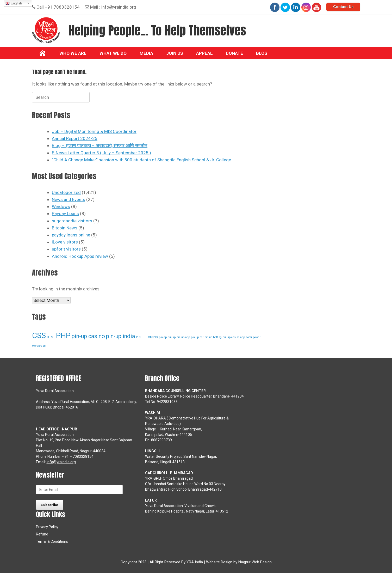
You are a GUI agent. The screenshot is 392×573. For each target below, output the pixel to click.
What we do (113, 53)
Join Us (175, 53)
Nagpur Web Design (255, 562)
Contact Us (343, 7)
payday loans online (71, 235)
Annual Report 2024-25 (75, 138)
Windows (61, 206)
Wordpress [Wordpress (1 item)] (39, 346)
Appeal (204, 53)
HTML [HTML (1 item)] (51, 337)
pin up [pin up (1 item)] (172, 337)
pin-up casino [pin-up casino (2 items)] (88, 336)
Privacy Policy (47, 527)
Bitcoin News (65, 228)
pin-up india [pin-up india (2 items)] (121, 336)
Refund (42, 534)
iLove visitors (65, 242)
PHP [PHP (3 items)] (63, 336)
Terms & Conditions (52, 541)
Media (146, 53)
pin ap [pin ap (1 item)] (163, 337)
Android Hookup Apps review (80, 256)
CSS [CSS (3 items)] (39, 336)
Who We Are (73, 53)
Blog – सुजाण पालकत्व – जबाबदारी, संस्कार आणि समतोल (100, 145)
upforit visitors (66, 249)
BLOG (262, 53)
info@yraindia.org (119, 7)
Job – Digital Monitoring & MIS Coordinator (94, 131)
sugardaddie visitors (72, 221)
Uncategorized (66, 192)
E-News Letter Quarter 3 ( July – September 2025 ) (101, 153)
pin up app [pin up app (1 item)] (183, 337)
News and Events (69, 199)
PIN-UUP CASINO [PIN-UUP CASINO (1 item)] (147, 337)
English (14, 3)
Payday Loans (65, 214)
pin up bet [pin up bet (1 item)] (197, 337)
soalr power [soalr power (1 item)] (253, 337)
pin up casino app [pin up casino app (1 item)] (234, 337)
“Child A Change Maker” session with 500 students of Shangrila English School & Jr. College (141, 160)
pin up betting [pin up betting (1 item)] (213, 337)
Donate (234, 53)
